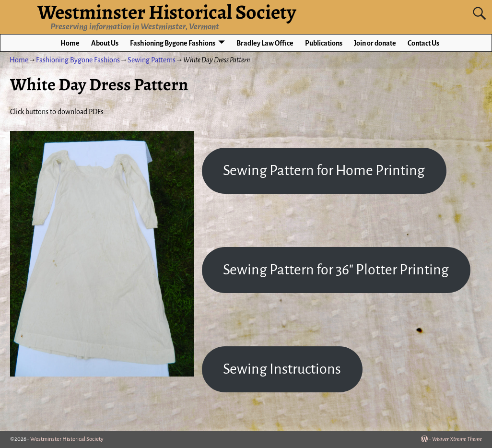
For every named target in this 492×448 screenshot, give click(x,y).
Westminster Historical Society (67, 439)
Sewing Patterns (152, 60)
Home (70, 43)
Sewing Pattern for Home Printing (324, 170)
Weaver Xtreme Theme (457, 439)
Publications (324, 43)
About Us (105, 43)
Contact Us (423, 43)
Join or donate (375, 43)
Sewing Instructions (282, 369)
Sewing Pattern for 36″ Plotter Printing (336, 270)
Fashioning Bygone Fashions (173, 43)
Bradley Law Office (265, 43)
